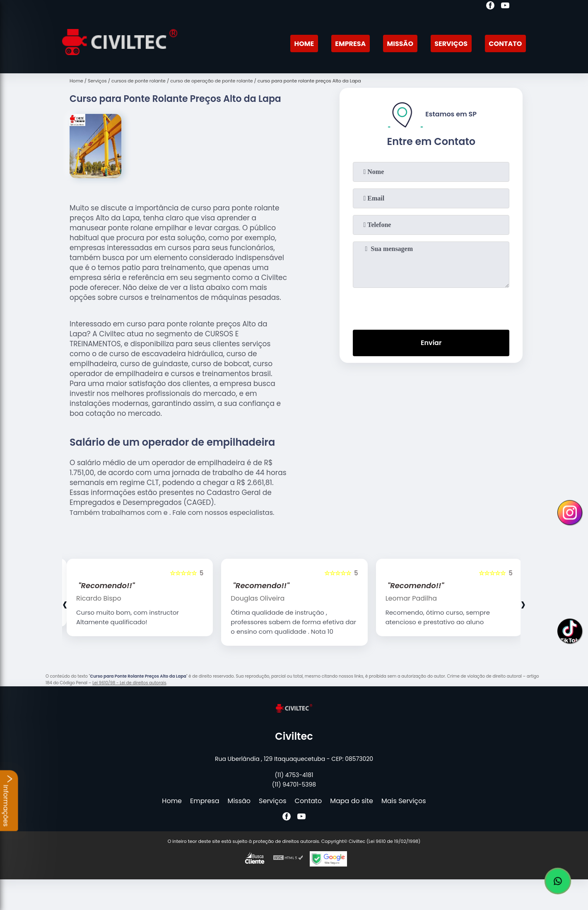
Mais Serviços (404, 801)
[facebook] (490, 7)
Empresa (350, 44)
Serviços (451, 44)
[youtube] (505, 7)
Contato (505, 44)
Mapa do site (352, 801)
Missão (400, 44)
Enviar (431, 343)
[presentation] (431, 307)
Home (304, 44)
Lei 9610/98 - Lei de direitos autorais (129, 683)
